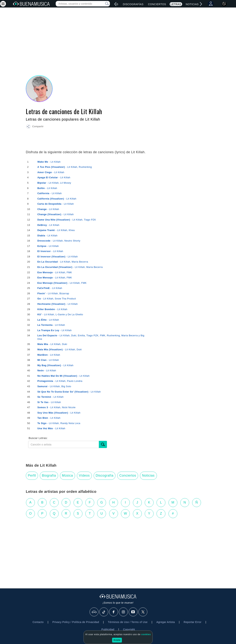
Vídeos (84, 475)
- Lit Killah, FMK (55, 272)
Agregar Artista (166, 622)
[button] (35, 127)
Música (67, 475)
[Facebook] (114, 612)
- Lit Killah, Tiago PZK (67, 220)
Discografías (133, 4)
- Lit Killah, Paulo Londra (60, 381)
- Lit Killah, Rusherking (65, 167)
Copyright (129, 629)
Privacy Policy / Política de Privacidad (76, 622)
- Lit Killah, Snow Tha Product (57, 299)
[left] (115, 4)
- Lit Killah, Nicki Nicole (57, 407)
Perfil (32, 475)
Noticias (192, 4)
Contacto (38, 622)
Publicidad (108, 629)
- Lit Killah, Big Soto (54, 386)
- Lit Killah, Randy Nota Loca (59, 423)
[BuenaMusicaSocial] (94, 612)
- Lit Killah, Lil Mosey (54, 183)
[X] (143, 612)
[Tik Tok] (104, 612)
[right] (201, 4)
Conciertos (157, 4)
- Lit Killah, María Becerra (63, 262)
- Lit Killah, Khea (56, 230)
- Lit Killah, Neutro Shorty (59, 241)
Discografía (105, 475)
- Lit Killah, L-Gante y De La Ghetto (60, 314)
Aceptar (117, 640)
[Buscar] (103, 444)
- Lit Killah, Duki (52, 344)
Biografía (49, 475)
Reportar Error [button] (192, 622)
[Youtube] (133, 612)
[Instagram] (124, 612)
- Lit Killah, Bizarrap (53, 293)
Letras (176, 4)
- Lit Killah (49, 162)
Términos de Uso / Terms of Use (128, 622)
